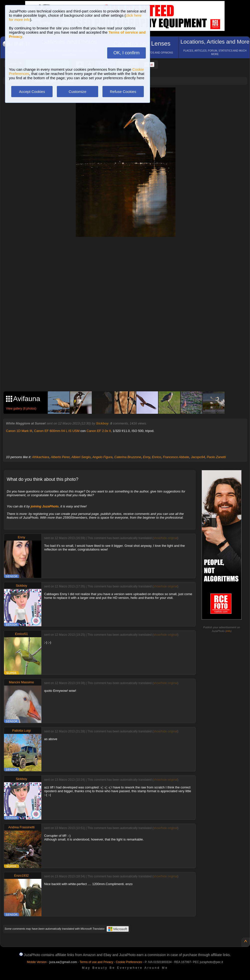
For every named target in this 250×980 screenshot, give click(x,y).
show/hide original (165, 538)
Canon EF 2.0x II (99, 431)
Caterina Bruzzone (128, 457)
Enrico (156, 457)
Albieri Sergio (81, 457)
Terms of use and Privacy (96, 962)
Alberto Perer (60, 457)
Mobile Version (37, 962)
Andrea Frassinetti (21, 827)
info (229, 631)
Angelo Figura (102, 457)
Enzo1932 (22, 875)
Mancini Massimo (21, 682)
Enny (146, 457)
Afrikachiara (41, 457)
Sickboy (102, 423)
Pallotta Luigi (21, 731)
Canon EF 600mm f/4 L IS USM (57, 431)
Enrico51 (21, 634)
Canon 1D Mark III (19, 431)
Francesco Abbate (176, 457)
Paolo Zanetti (216, 457)
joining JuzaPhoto (45, 506)
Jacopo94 (198, 457)
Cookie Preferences (129, 962)
